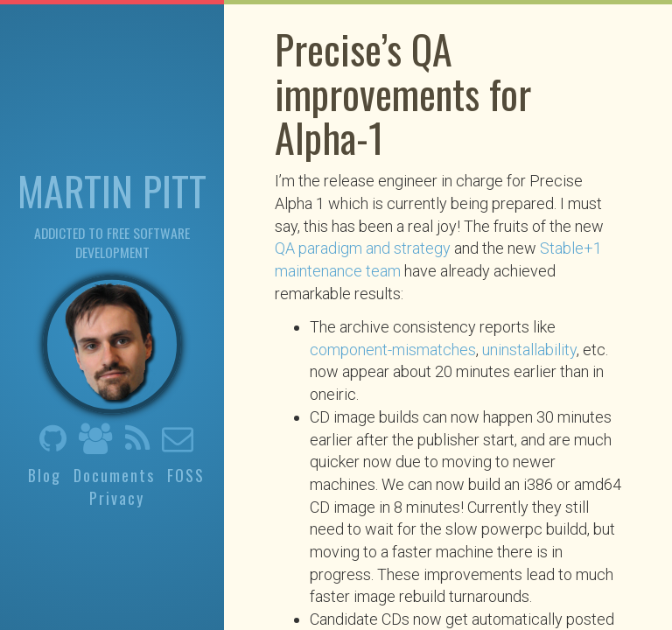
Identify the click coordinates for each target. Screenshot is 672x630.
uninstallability (529, 350)
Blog (45, 474)
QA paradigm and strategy (363, 248)
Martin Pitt (112, 189)
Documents (114, 474)
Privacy (117, 498)
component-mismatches (393, 350)
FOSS (186, 474)
